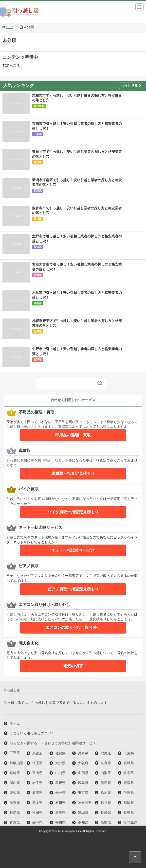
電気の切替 (73, 666)
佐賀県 (60, 753)
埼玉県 (37, 763)
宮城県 (129, 763)
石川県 (60, 803)
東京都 (83, 793)
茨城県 (38, 275)
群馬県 (60, 813)
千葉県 (38, 134)
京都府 (37, 753)
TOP (7, 27)
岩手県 (37, 783)
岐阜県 (129, 773)
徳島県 (106, 783)
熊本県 (37, 803)
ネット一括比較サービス (73, 550)
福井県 (106, 803)
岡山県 (15, 783)
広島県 (83, 783)
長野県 (38, 359)
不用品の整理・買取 (73, 435)
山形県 (83, 773)
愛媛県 (129, 783)
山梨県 (106, 773)
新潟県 (38, 191)
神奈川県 (85, 803)
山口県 (60, 773)
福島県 (15, 813)
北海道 (38, 331)
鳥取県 (106, 822)
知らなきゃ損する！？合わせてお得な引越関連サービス (53, 743)
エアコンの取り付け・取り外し (73, 628)
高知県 (38, 247)
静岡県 (37, 822)
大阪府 (83, 763)
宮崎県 (15, 773)
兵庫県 (83, 753)
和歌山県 (17, 763)
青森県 (15, 822)
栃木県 (106, 793)
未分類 (60, 793)
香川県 (38, 219)
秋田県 (37, 813)
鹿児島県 (39, 106)
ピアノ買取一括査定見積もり (73, 589)
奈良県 (106, 763)
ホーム (15, 723)
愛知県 (38, 162)
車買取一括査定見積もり (73, 473)
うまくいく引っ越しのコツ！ (32, 733)
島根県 (60, 783)
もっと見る (131, 86)
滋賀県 (15, 803)
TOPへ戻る (11, 66)
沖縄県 (129, 793)
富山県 (38, 303)
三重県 (15, 753)
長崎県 (106, 813)
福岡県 (129, 803)
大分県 (60, 763)
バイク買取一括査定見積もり (73, 512)
